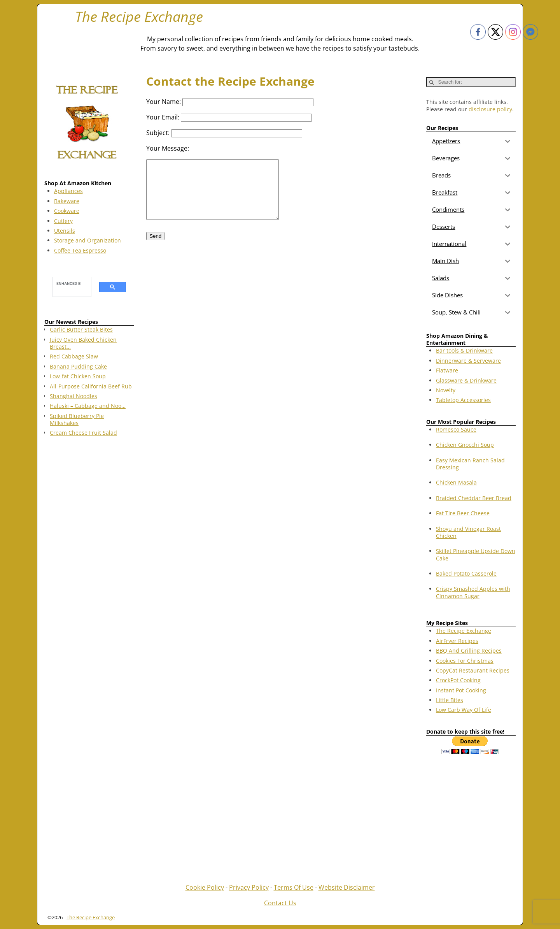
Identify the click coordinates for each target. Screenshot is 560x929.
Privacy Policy (249, 887)
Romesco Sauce (456, 429)
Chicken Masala (456, 482)
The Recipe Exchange (139, 17)
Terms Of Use (294, 887)
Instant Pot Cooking (461, 690)
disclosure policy (490, 109)
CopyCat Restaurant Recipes (473, 670)
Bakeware (67, 201)
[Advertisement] (89, 568)
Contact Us (280, 903)
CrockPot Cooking (458, 680)
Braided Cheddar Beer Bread (474, 498)
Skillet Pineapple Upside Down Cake (476, 554)
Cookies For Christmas (465, 661)
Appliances (68, 191)
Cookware (67, 211)
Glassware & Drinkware (466, 380)
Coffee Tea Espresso (80, 250)
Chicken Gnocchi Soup (465, 445)
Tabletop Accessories (463, 400)
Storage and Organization (87, 240)
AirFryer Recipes (457, 641)
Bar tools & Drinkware (464, 350)
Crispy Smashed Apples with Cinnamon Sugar (473, 592)
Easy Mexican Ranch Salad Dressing (470, 464)
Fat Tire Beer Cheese (463, 513)
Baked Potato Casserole (466, 573)
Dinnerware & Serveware (468, 361)
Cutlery (63, 221)
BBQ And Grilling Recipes (469, 651)
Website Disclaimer (347, 887)
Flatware (447, 370)
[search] (68, 283)
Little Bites (450, 700)
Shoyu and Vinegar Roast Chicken (468, 532)
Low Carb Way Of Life (464, 710)
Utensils (65, 231)
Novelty (446, 390)
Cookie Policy (205, 887)
